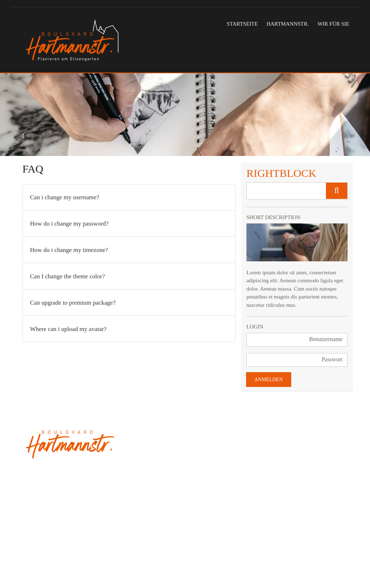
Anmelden (269, 380)
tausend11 (38, 564)
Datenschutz (178, 564)
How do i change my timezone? (69, 250)
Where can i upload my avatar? (68, 329)
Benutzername (326, 339)
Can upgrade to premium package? (73, 303)
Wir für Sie (334, 24)
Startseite (242, 24)
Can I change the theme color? (67, 276)
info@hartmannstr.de (47, 541)
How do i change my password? (69, 224)
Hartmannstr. (288, 24)
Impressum (147, 564)
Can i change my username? (65, 197)
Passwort (332, 359)
